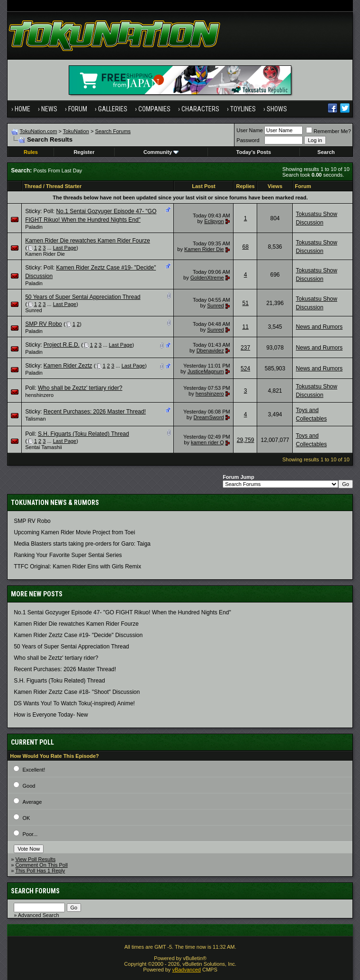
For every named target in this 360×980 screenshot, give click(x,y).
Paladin (34, 227)
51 (245, 303)
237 (245, 348)
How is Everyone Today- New (51, 715)
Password (248, 140)
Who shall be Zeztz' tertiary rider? (80, 388)
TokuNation (76, 131)
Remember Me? (328, 131)
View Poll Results (35, 859)
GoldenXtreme (207, 278)
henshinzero (39, 395)
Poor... (30, 834)
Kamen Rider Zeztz (68, 366)
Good (29, 786)
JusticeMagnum (206, 371)
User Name (250, 130)
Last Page (65, 248)
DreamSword (209, 417)
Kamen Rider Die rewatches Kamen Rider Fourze (87, 241)
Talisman (35, 419)
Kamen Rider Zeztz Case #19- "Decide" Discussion (78, 635)
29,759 (246, 440)
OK (27, 818)
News (49, 109)
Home (22, 109)
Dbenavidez (210, 351)
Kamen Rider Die (45, 254)
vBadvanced (186, 970)
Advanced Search (39, 915)
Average (32, 802)
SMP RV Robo (44, 324)
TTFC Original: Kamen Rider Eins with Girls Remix (77, 566)
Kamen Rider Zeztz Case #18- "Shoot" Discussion (77, 692)
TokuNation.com (39, 131)
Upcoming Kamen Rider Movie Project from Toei (74, 532)
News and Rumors (319, 327)
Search (326, 152)
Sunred (33, 310)
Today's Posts (254, 152)
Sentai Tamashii (43, 447)
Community (161, 152)
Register (84, 152)
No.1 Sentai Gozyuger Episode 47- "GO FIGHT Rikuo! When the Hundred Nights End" (122, 612)
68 (245, 247)
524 (245, 369)
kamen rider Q (207, 442)
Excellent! (34, 770)
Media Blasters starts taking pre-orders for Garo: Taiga (82, 544)
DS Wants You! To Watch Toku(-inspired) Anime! (74, 703)
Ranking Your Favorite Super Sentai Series (68, 555)
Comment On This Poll (41, 865)
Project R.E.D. (62, 345)
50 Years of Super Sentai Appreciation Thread (83, 297)
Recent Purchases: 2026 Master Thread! (95, 412)
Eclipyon (214, 221)
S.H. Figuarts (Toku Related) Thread (84, 434)
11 (245, 327)
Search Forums (113, 131)
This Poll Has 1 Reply (40, 871)
